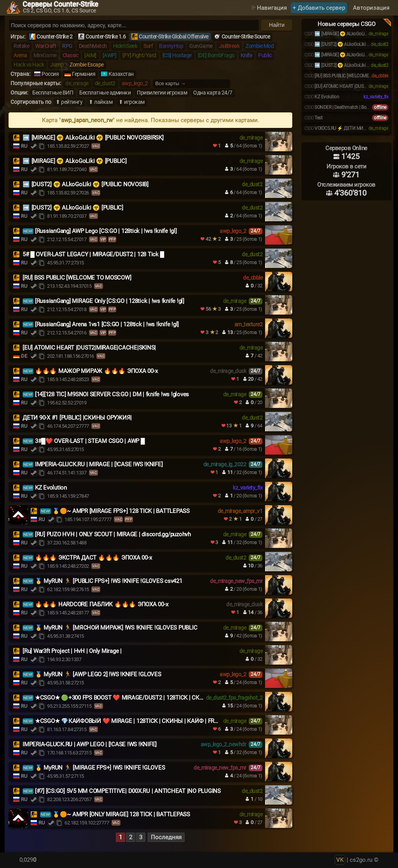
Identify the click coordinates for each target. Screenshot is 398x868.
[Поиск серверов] (134, 25)
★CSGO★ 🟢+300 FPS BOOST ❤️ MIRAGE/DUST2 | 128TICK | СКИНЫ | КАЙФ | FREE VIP (148, 698)
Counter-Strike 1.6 (106, 37)
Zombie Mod (260, 46)
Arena (20, 55)
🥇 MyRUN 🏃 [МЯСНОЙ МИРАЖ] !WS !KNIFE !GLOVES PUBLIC (116, 628)
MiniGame (45, 55)
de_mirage (77, 83)
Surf (148, 46)
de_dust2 (105, 83)
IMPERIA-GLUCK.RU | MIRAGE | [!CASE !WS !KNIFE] (99, 464)
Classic (71, 55)
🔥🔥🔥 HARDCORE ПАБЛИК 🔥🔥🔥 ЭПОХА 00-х (102, 604)
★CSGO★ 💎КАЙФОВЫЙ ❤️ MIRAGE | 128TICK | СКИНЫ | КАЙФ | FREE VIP (133, 721)
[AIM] (90, 55)
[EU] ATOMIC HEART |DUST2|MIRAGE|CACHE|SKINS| (89, 348)
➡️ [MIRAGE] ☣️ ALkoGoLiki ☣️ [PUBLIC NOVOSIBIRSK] (93, 138)
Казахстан (121, 74)
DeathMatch (93, 46)
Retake (21, 46)
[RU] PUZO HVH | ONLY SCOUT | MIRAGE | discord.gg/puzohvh (113, 534)
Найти (277, 25)
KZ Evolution (51, 488)
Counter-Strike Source (246, 37)
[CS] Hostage (177, 55)
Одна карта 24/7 (213, 93)
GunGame (201, 46)
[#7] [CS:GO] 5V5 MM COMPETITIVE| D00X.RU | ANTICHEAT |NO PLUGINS (128, 791)
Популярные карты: (36, 83)
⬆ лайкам (100, 102)
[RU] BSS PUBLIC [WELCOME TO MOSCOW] (77, 278)
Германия (84, 74)
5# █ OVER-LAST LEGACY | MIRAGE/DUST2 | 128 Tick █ (93, 254)
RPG (67, 46)
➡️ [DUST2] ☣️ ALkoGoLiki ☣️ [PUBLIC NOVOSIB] (86, 184)
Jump (57, 65)
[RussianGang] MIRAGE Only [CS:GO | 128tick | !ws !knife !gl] (110, 301)
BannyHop (171, 46)
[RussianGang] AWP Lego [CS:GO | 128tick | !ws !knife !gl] (106, 231)
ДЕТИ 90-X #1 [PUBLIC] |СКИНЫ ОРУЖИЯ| (77, 418)
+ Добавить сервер (319, 8)
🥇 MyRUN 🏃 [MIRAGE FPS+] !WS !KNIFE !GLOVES (100, 768)
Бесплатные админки (105, 93)
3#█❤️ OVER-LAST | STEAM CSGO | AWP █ (90, 441)
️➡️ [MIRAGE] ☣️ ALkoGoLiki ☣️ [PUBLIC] (75, 161)
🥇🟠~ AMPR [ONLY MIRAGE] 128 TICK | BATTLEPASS (121, 814)
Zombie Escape (87, 65)
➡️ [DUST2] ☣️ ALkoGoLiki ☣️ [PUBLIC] (73, 208)
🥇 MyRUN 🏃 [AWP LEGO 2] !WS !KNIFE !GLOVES (98, 674)
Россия (50, 74)
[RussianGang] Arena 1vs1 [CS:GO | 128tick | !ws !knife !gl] (107, 324)
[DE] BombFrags (216, 55)
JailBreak (229, 46)
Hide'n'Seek (125, 46)
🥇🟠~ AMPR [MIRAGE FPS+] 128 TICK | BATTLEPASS (121, 511)
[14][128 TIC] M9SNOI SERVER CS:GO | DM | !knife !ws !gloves (112, 394)
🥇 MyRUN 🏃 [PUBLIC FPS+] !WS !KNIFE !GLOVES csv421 (109, 581)
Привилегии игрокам (162, 93)
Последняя (166, 837)
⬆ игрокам (132, 102)
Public (265, 55)
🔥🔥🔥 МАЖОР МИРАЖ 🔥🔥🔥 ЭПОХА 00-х (96, 371)
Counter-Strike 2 (54, 37)
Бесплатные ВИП (53, 93)
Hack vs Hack (29, 65)
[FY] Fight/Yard (139, 55)
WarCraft (46, 46)
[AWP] (110, 55)
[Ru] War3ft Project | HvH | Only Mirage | (72, 651)
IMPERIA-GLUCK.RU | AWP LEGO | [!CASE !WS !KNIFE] (90, 744)
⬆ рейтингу (69, 102)
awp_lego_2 (135, 83)
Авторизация (371, 8)
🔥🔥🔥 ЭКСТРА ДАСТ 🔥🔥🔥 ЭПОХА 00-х (93, 558)
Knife (246, 55)
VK (340, 860)
